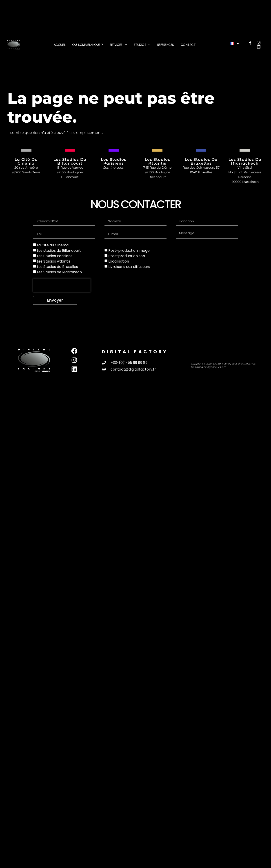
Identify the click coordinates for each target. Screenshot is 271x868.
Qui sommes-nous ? (88, 45)
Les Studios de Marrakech (59, 272)
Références (166, 45)
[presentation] (62, 285)
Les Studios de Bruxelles (57, 267)
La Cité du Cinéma (53, 245)
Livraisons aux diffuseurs (129, 267)
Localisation (119, 261)
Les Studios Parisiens (55, 256)
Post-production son (127, 256)
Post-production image (129, 251)
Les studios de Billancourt (59, 251)
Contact (188, 45)
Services (118, 45)
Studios (142, 45)
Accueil (60, 45)
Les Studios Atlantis (54, 261)
